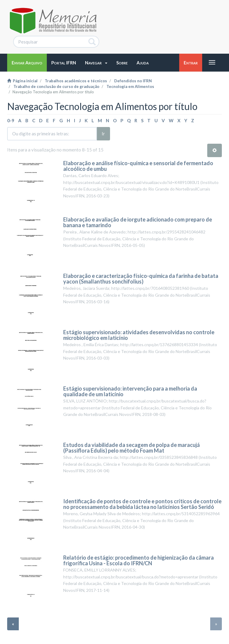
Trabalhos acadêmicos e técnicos (76, 81)
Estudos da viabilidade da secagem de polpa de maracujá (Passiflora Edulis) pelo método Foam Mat (131, 448)
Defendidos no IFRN (133, 81)
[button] (96, 63)
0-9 (11, 120)
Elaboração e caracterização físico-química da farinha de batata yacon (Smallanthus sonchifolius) (141, 279)
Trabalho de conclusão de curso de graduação (56, 86)
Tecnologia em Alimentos (130, 86)
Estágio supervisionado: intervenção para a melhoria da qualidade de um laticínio (130, 391)
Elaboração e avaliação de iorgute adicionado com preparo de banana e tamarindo (138, 222)
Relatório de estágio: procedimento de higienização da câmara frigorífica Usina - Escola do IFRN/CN (139, 561)
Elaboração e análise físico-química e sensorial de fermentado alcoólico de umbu (138, 166)
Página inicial (22, 81)
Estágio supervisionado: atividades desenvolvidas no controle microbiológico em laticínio (139, 335)
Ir (103, 134)
